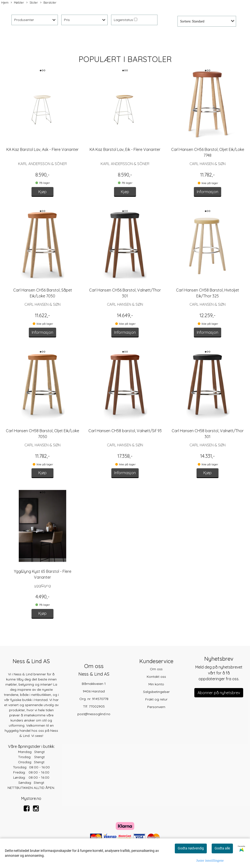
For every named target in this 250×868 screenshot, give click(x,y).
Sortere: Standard (192, 21)
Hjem (5, 2)
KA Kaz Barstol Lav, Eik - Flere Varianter (125, 149)
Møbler (17, 3)
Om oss (156, 669)
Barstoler (48, 3)
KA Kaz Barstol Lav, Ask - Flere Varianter (42, 149)
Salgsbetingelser (156, 692)
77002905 (97, 706)
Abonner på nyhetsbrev (219, 693)
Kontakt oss (156, 677)
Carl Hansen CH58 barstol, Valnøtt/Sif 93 (125, 431)
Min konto (156, 684)
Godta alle (222, 848)
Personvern (156, 707)
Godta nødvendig (191, 848)
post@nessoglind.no (94, 714)
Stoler (32, 3)
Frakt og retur (156, 699)
